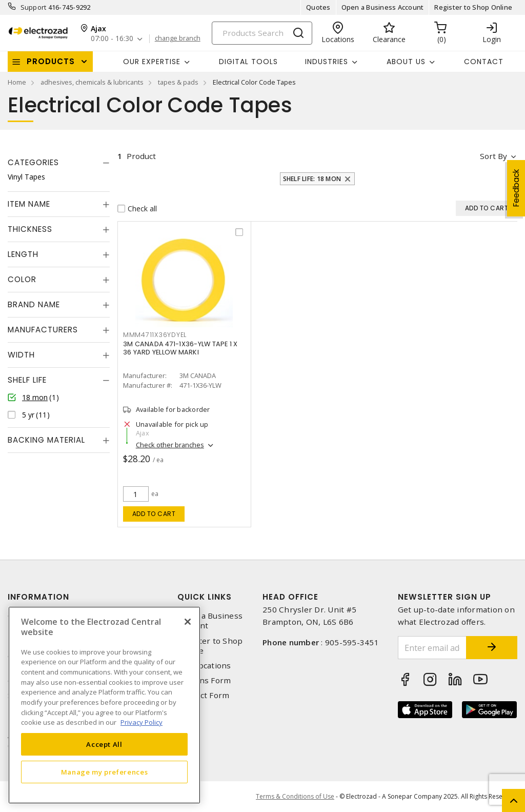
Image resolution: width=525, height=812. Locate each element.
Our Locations (204, 666)
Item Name (29, 204)
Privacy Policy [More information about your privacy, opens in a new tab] (142, 722)
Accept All (104, 744)
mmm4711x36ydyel (155, 335)
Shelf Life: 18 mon (312, 179)
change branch (178, 38)
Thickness (30, 229)
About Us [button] (406, 62)
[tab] (59, 163)
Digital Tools (248, 62)
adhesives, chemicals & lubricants (92, 82)
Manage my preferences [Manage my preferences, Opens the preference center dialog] (105, 772)
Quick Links (205, 597)
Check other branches (170, 445)
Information (38, 597)
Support (34, 7)
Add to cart (154, 514)
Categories (33, 162)
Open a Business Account (383, 7)
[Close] (188, 622)
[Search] (262, 33)
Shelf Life (27, 380)
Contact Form (203, 695)
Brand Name (34, 304)
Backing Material (46, 440)
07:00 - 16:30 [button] (112, 39)
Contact (484, 62)
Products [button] (51, 61)
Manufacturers (43, 330)
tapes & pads (178, 82)
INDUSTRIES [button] (327, 62)
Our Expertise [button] (152, 62)
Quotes (318, 7)
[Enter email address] (432, 648)
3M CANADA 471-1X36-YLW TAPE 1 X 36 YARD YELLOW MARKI (180, 348)
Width (21, 355)
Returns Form (204, 680)
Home (17, 82)
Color (22, 279)
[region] (104, 705)
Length (23, 254)
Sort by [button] (493, 156)
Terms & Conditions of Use (295, 796)
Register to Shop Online (473, 7)
